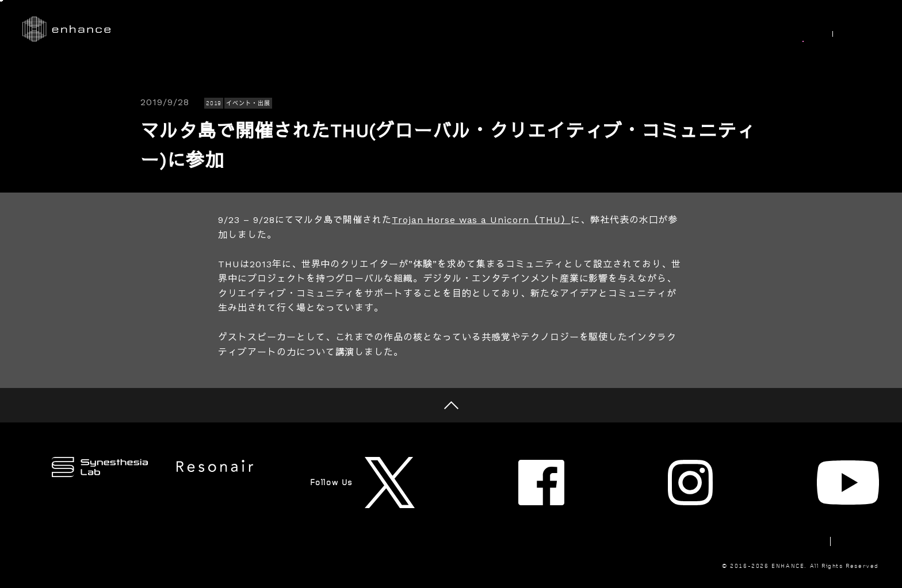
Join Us (744, 29)
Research (517, 29)
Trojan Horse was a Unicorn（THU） (481, 220)
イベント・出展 (248, 103)
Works (458, 29)
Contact (775, 502)
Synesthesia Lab (599, 29)
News (798, 29)
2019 (214, 103)
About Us (682, 29)
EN (867, 30)
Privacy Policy (848, 502)
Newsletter (708, 502)
